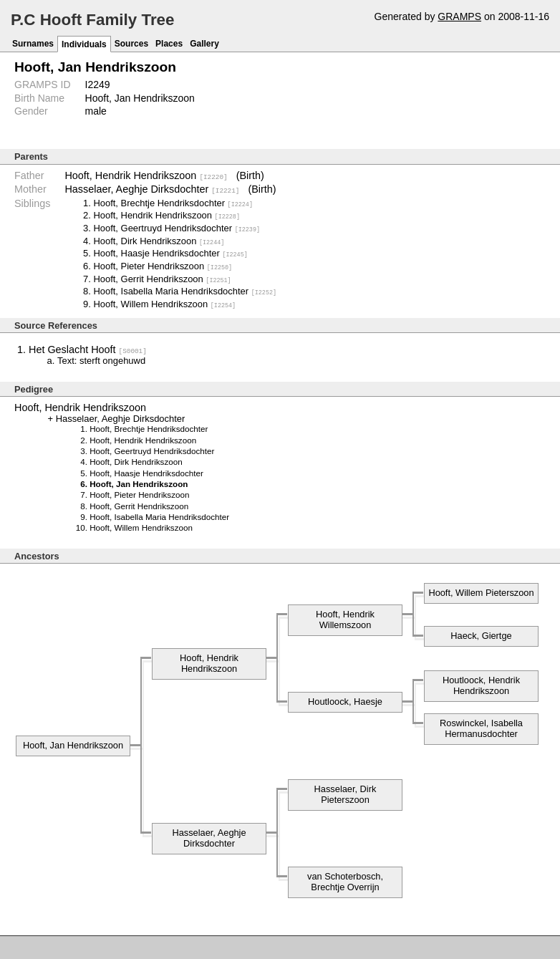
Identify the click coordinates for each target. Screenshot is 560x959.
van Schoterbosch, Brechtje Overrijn (345, 880)
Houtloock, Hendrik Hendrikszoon (481, 684)
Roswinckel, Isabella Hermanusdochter (481, 727)
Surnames (33, 44)
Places (169, 44)
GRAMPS (459, 16)
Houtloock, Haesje (345, 700)
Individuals (84, 44)
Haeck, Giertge (481, 634)
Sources (131, 44)
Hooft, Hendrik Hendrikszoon (146, 175)
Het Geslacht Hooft (88, 348)
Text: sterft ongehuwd (101, 359)
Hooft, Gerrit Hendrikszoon (162, 278)
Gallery (204, 44)
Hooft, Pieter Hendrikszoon (163, 265)
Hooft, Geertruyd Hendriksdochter (177, 227)
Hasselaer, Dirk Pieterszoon (346, 793)
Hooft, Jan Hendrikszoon (73, 744)
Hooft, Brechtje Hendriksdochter (173, 202)
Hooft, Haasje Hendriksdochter (170, 252)
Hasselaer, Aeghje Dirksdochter (152, 189)
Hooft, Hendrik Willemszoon (345, 618)
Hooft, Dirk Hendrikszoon (159, 240)
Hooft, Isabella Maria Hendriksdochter (185, 290)
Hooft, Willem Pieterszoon (481, 591)
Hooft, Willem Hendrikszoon (164, 303)
